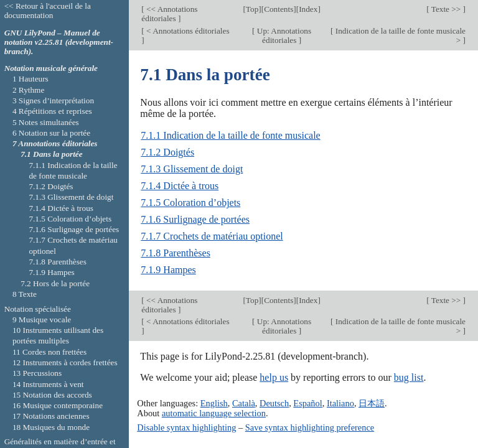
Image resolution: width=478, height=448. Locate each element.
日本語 (372, 403)
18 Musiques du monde (51, 427)
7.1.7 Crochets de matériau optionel (212, 236)
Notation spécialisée (38, 309)
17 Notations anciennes (51, 416)
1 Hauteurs (30, 79)
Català (244, 403)
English (214, 403)
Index (308, 9)
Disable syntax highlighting (186, 427)
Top (252, 9)
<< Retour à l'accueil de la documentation (48, 11)
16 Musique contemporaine (58, 405)
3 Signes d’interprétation (53, 100)
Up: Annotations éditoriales (284, 35)
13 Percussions (37, 373)
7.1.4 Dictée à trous (180, 186)
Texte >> (446, 9)
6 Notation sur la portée (51, 133)
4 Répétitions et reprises (52, 111)
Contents (279, 9)
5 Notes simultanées (46, 122)
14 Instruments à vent (48, 384)
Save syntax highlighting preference (310, 427)
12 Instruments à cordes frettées (65, 362)
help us (274, 377)
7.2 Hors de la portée (55, 283)
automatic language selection (214, 413)
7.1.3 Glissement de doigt (192, 169)
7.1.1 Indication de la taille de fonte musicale (230, 135)
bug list (409, 377)
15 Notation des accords (52, 395)
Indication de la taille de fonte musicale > (399, 35)
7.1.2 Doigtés (167, 152)
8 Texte (25, 294)
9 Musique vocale (42, 320)
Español (307, 403)
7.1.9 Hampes (168, 270)
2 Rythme (28, 90)
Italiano (340, 403)
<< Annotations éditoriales (169, 14)
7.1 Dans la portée (52, 154)
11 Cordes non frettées (49, 352)
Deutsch (274, 403)
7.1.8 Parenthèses (176, 253)
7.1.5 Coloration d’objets (190, 203)
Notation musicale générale (51, 68)
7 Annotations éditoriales (55, 143)
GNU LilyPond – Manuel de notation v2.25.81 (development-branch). (59, 42)
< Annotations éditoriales (187, 31)
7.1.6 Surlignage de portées (195, 219)
